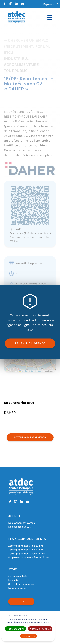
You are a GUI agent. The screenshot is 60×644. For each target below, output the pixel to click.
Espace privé (51, 4)
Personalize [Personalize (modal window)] (29, 636)
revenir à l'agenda (30, 343)
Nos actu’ (14, 580)
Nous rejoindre (17, 588)
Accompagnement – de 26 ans (26, 546)
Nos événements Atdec (22, 523)
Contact (21, 601)
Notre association (19, 576)
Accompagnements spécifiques (27, 553)
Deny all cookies (40, 629)
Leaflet (23, 371)
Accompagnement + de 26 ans (26, 550)
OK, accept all (15, 629)
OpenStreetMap (38, 371)
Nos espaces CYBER (20, 527)
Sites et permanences (21, 584)
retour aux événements (30, 437)
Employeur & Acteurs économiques (29, 557)
